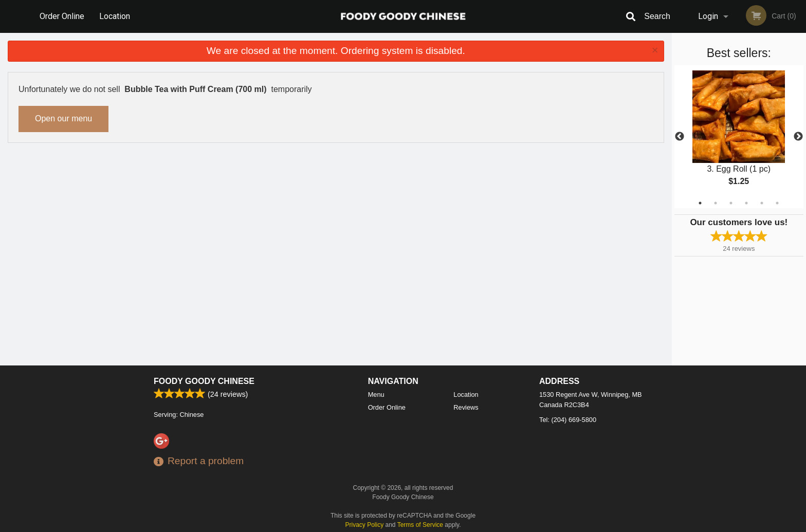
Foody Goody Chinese (204, 381)
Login (708, 16)
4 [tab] (746, 203)
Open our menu (63, 118)
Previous (680, 137)
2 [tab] (716, 203)
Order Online (62, 16)
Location (115, 16)
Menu (376, 395)
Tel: (568, 420)
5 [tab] (762, 203)
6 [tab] (777, 203)
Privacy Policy (365, 525)
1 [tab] (700, 203)
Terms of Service (420, 525)
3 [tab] (731, 203)
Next (798, 137)
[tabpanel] (739, 137)
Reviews (466, 407)
